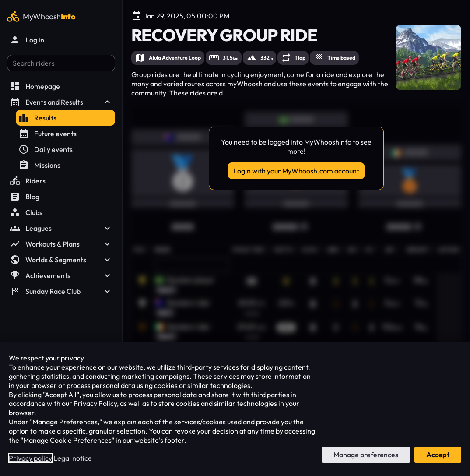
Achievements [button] (61, 275)
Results (37, 118)
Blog (25, 197)
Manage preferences (366, 455)
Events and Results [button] (61, 102)
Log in (27, 40)
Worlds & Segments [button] (61, 260)
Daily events (46, 149)
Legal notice (73, 458)
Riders (28, 181)
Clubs (26, 212)
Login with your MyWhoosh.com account (296, 171)
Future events (47, 134)
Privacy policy (30, 458)
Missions (39, 165)
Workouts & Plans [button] (61, 244)
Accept (438, 455)
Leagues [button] (61, 228)
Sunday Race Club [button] (61, 291)
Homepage (35, 86)
